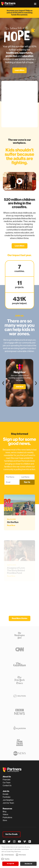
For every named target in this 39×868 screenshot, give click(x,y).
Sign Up (27, 482)
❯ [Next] (36, 383)
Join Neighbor (8, 800)
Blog (5, 812)
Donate (6, 794)
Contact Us (7, 786)
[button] (2, 855)
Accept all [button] (10, 864)
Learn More (20, 70)
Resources (7, 809)
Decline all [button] (28, 864)
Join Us (6, 791)
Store (5, 820)
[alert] (19, 856)
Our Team (7, 783)
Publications (7, 817)
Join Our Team (8, 803)
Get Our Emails (11, 834)
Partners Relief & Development (8, 4)
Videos (5, 814)
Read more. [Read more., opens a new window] (18, 852)
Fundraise (7, 797)
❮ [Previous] (3, 383)
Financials (7, 780)
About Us (7, 777)
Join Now (20, 387)
